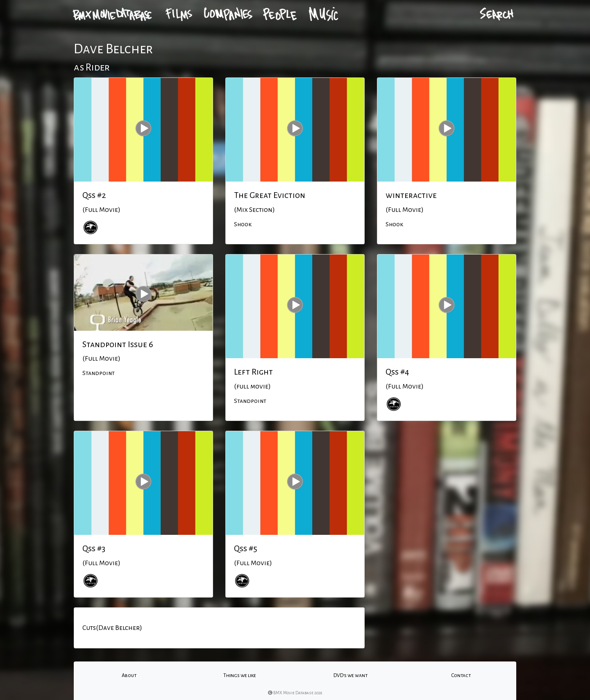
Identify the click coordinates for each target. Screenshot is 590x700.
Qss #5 (246, 548)
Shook (243, 224)
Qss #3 (94, 548)
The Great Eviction (270, 195)
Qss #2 (94, 195)
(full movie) (252, 386)
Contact (461, 675)
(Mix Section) (254, 210)
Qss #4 (397, 372)
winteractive (411, 195)
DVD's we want (351, 675)
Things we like (240, 675)
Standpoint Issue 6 (118, 344)
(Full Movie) (101, 210)
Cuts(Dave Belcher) (112, 628)
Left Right (253, 372)
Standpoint (99, 373)
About (129, 675)
